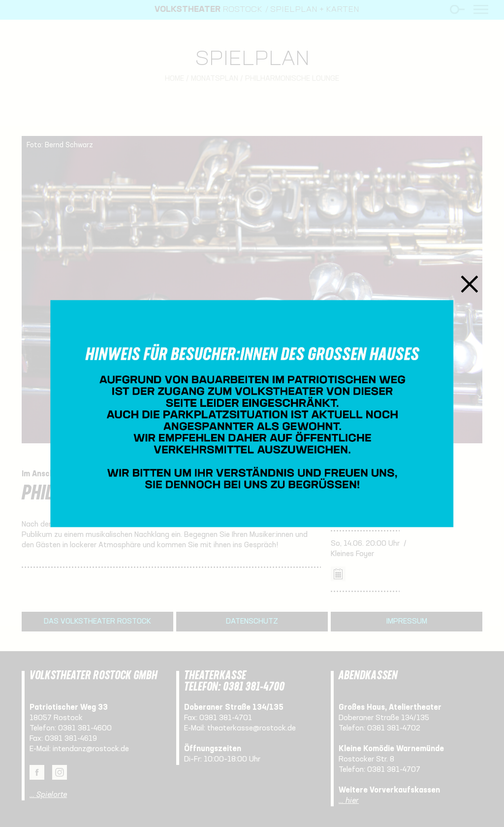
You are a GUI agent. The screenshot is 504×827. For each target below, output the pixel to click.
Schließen (470, 284)
